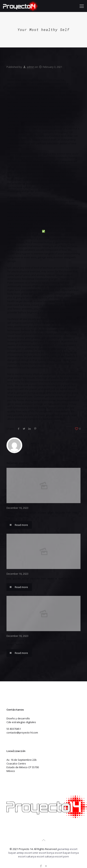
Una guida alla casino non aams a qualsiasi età (43, 578)
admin (31, 67)
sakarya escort (35, 856)
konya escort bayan (59, 853)
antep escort (24, 853)
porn (66, 856)
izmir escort (39, 853)
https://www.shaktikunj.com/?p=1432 (49, 198)
